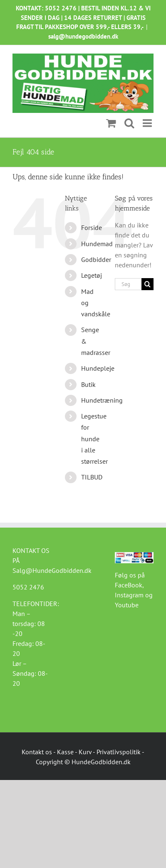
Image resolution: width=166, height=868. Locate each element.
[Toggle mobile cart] (111, 123)
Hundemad (97, 244)
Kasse (65, 752)
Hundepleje (98, 368)
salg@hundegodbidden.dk (83, 36)
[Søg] (147, 284)
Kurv (85, 752)
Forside (92, 227)
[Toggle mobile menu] (148, 123)
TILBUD (92, 477)
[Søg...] (128, 284)
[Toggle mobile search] (129, 123)
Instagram (129, 595)
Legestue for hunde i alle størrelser (94, 439)
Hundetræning (102, 400)
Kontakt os (37, 752)
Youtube (127, 605)
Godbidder (96, 259)
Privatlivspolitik (119, 752)
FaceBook (129, 585)
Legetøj (92, 275)
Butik (88, 384)
